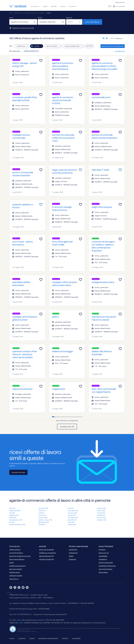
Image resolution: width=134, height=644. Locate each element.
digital (71, 556)
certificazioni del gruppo (107, 566)
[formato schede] (107, 38)
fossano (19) (43, 517)
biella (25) (13, 517)
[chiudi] (34, 22)
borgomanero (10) (16, 520)
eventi (11, 562)
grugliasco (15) (44, 522)
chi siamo (73, 6)
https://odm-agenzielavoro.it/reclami (27, 631)
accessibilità (76, 638)
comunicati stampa (105, 569)
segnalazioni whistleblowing (48, 638)
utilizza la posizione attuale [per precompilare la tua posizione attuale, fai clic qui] (23, 28)
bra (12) (12, 522)
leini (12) (71, 508)
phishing (65, 638)
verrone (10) (101, 517)
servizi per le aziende (46, 549)
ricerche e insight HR (46, 559)
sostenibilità (103, 556)
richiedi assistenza (120, 2)
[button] (38, 51)
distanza (69, 18)
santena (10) (101, 508)
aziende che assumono (17, 566)
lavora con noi (104, 553)
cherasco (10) (43, 508)
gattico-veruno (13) (45, 520)
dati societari (103, 572)
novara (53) (72, 515)
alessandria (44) (15, 511)
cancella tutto (120, 51)
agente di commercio (31, 13)
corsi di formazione (16, 553)
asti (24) (12, 513)
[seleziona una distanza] (74, 22)
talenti (46, 6)
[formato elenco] (104, 38)
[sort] (119, 37)
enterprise (72, 559)
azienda (54, 6)
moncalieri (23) (73, 511)
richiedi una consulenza (47, 553)
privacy (12, 638)
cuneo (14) (42, 515)
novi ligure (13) (73, 517)
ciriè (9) (41, 513)
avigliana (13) (14, 515)
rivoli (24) (71, 522)
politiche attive (15, 572)
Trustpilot (9, 593)
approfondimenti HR (46, 556)
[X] (15, 587)
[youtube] (23, 587)
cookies (32, 638)
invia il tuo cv (14, 579)
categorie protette (16, 576)
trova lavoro (36, 6)
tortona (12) (101, 513)
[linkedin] (11, 587)
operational (73, 549)
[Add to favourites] (41, 60)
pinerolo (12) (72, 520)
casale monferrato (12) (17, 524)
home (11, 13)
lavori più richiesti (16, 569)
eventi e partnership (106, 562)
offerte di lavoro (19, 13)
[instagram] (27, 587)
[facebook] (19, 587)
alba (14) (12, 508)
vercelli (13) (101, 515)
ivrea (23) (42, 524)
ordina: (113, 38)
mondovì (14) (72, 513)
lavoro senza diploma (17, 559)
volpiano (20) (102, 520)
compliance (103, 559)
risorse (63, 6)
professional (73, 553)
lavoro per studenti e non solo (20, 556)
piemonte (42, 13)
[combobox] (23, 22)
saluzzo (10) (72, 524)
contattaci (22, 638)
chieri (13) (42, 511)
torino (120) (101, 511)
